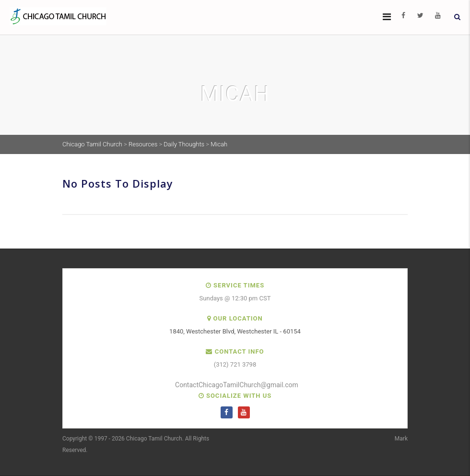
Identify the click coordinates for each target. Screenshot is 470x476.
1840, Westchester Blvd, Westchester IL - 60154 (235, 331)
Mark (401, 439)
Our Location (238, 318)
